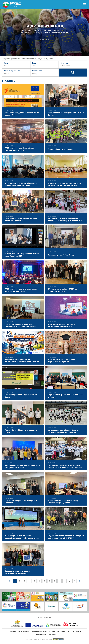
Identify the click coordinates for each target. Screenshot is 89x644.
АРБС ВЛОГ (65, 631)
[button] (86, 32)
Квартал (64, 63)
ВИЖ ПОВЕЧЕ (44, 39)
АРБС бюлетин (41, 635)
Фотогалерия (24, 631)
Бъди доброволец (45, 26)
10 (59, 581)
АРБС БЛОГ (56, 631)
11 (64, 581)
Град (34, 63)
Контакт (52, 635)
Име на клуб (38, 71)
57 (74, 581)
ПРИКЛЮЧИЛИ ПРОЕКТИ (40, 631)
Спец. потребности (12, 71)
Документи (76, 631)
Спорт (7, 63)
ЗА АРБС (13, 631)
